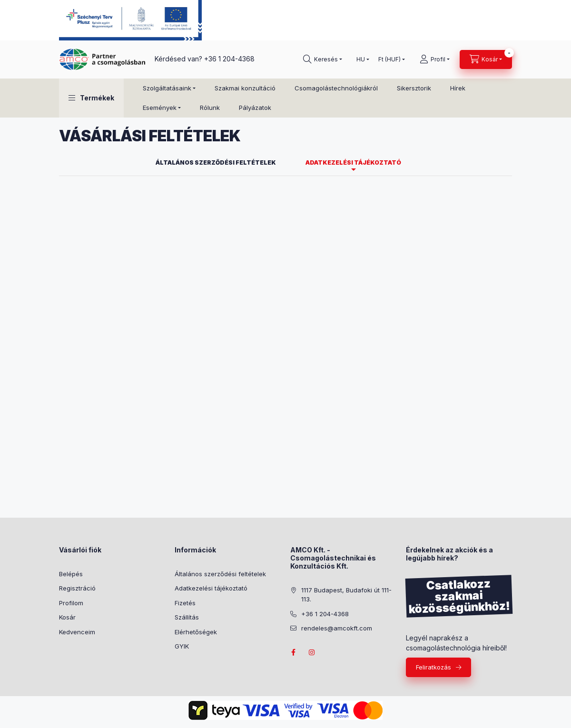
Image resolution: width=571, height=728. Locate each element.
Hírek (458, 88)
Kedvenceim (77, 632)
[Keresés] (323, 59)
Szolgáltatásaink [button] (167, 88)
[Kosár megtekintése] (486, 59)
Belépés (71, 574)
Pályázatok (255, 108)
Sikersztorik (414, 88)
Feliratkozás (433, 667)
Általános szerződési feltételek (220, 574)
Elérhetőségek (196, 632)
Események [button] (160, 108)
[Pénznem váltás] (389, 59)
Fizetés (185, 603)
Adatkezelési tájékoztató (211, 588)
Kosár (67, 617)
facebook (293, 652)
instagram (312, 652)
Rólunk (210, 108)
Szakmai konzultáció (245, 88)
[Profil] (435, 59)
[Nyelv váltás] (361, 59)
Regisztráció (77, 588)
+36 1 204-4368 (229, 59)
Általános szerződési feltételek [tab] (216, 162)
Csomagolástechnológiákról (336, 88)
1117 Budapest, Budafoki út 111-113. (346, 595)
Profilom (71, 603)
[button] (91, 98)
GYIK (182, 646)
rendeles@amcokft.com (337, 628)
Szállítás (187, 617)
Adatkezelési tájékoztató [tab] (353, 162)
